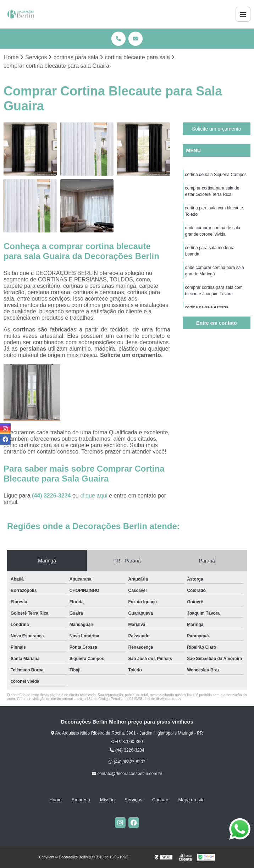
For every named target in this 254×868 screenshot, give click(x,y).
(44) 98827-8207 (127, 762)
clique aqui (94, 496)
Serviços (133, 800)
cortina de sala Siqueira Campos (216, 175)
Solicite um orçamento (217, 129)
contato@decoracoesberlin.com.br (127, 774)
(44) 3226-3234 (52, 496)
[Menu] (243, 14)
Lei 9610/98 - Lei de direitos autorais (153, 699)
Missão (107, 800)
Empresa (81, 800)
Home (56, 800)
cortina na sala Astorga (207, 307)
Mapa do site (191, 800)
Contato (160, 800)
